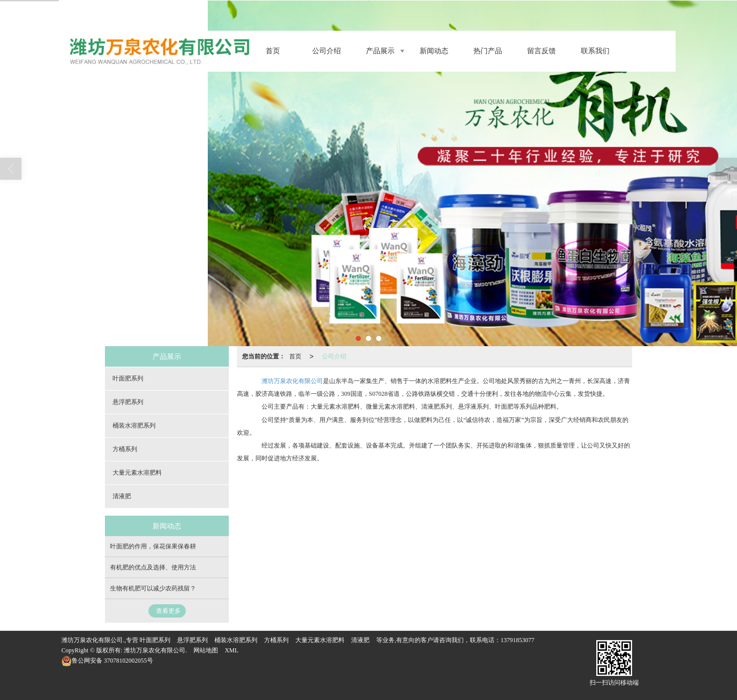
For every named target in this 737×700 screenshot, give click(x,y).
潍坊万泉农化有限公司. (155, 650)
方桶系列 (125, 449)
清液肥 (122, 496)
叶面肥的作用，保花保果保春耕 (153, 546)
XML (232, 650)
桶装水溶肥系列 (134, 426)
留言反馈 (541, 51)
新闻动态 (434, 51)
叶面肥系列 (128, 378)
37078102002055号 (107, 661)
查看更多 (168, 611)
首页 (273, 51)
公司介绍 (327, 51)
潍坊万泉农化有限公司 (292, 381)
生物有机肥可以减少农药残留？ (153, 588)
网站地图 (206, 650)
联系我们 (595, 51)
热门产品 (488, 51)
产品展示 (380, 51)
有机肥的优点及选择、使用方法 (153, 567)
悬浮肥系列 (128, 402)
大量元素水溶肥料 (137, 473)
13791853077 (517, 640)
